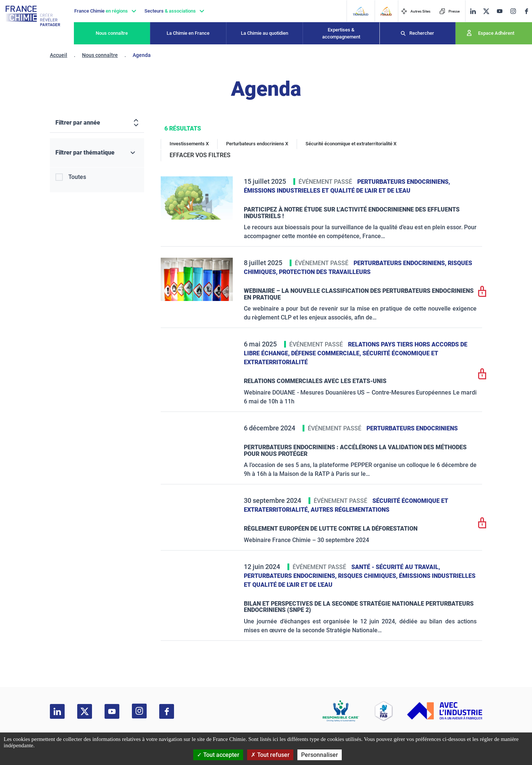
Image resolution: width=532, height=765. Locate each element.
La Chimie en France (188, 33)
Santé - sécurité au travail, (396, 567)
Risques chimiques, (369, 576)
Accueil (59, 55)
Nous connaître (112, 33)
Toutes (77, 177)
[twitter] (486, 11)
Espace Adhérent (496, 33)
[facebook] (526, 11)
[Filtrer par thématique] (97, 153)
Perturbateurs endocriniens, (404, 182)
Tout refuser (270, 755)
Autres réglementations (350, 510)
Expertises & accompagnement (341, 33)
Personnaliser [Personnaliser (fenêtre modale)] (320, 755)
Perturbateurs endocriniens (412, 428)
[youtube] (499, 11)
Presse (449, 11)
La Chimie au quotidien (265, 33)
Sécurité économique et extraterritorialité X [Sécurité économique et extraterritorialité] (351, 144)
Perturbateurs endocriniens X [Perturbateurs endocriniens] (257, 144)
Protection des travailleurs (325, 272)
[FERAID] (386, 11)
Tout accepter (218, 755)
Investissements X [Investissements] (189, 144)
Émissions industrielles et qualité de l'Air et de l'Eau (327, 191)
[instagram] (513, 11)
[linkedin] (473, 11)
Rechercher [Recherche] (422, 33)
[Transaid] (360, 11)
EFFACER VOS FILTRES (200, 155)
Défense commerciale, (327, 353)
